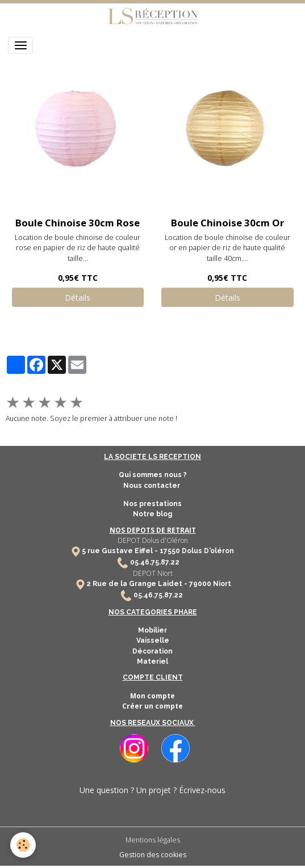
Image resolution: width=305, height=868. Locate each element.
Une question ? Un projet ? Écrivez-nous (152, 790)
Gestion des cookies (153, 855)
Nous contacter (152, 486)
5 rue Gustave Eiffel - (121, 551)
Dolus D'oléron (207, 551)
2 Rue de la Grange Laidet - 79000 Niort (159, 584)
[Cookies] (23, 845)
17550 (170, 551)
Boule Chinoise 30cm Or (227, 223)
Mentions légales (153, 840)
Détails (78, 298)
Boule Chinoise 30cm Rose (78, 223)
